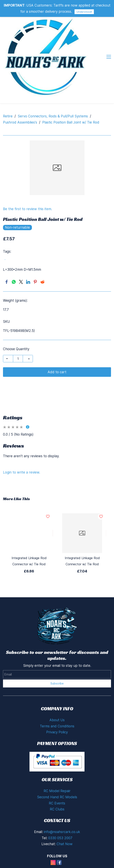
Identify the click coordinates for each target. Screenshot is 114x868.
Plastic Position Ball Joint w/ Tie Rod (71, 122)
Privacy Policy (57, 732)
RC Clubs (57, 809)
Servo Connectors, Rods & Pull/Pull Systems (53, 116)
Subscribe (57, 683)
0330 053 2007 (60, 838)
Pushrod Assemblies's (20, 122)
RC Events (57, 803)
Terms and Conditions (57, 726)
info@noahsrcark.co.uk (62, 832)
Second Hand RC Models (57, 797)
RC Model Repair (57, 791)
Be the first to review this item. (28, 209)
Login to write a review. (22, 472)
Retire (8, 116)
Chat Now (65, 844)
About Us (57, 720)
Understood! (84, 12)
